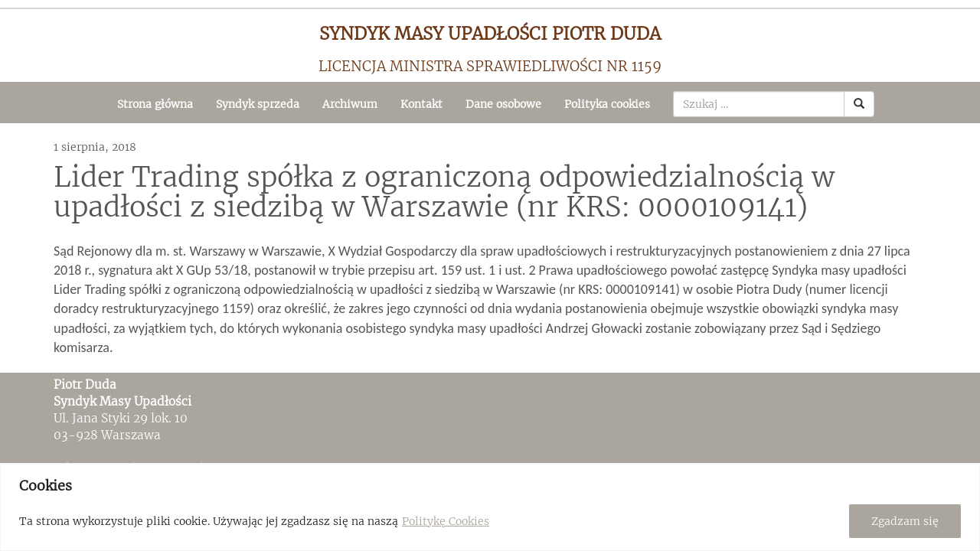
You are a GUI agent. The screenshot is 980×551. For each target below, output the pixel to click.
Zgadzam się (905, 521)
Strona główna (155, 104)
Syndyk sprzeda (258, 104)
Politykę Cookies (446, 521)
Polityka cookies (607, 104)
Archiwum (350, 104)
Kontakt (421, 104)
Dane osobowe (503, 104)
